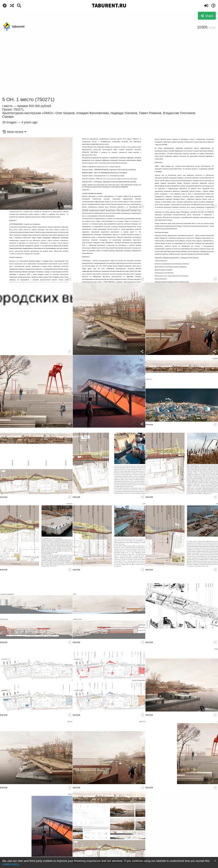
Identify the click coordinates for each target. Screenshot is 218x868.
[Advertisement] (109, 64)
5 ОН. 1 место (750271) (28, 99)
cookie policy (10, 864)
